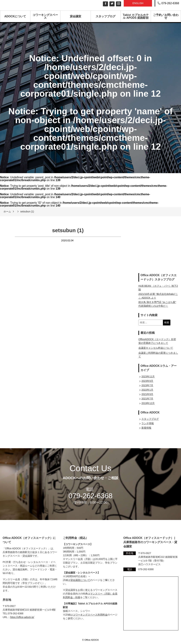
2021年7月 (147, 399)
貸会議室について (80, 580)
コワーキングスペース (45, 16)
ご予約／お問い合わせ (166, 16)
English (138, 3)
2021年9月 (147, 394)
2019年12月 (148, 403)
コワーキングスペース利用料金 (90, 615)
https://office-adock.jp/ (22, 617)
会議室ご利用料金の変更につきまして (158, 355)
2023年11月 (148, 377)
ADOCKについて (15, 16)
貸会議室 (75, 16)
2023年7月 (147, 385)
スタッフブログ (106, 16)
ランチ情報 (148, 423)
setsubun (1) (27, 211)
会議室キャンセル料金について (156, 348)
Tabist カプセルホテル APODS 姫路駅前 (136, 16)
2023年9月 (147, 381)
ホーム (7, 211)
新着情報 (146, 428)
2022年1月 (147, 390)
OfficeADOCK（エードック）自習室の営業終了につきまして (157, 341)
